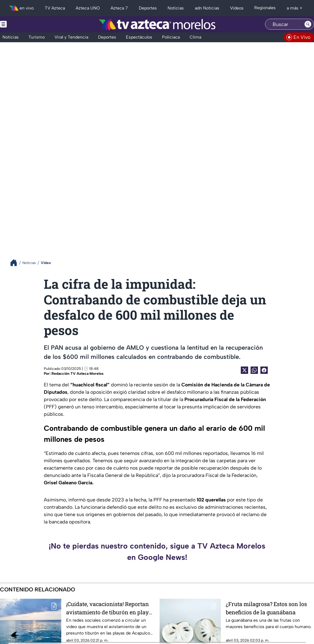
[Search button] (308, 24)
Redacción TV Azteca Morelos (78, 374)
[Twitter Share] (244, 370)
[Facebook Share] (264, 370)
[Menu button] (25, 24)
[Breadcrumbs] (16, 263)
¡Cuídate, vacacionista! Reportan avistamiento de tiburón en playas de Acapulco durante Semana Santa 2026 (110, 608)
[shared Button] (254, 370)
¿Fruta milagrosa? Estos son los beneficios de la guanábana (266, 608)
